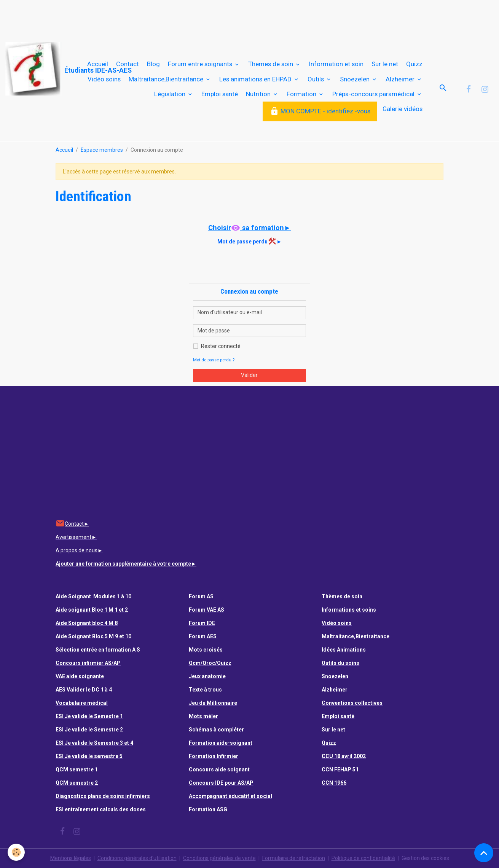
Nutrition (259, 94)
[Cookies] (16, 852)
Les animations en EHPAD (256, 79)
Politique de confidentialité (363, 858)
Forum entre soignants (201, 64)
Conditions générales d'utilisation (137, 858)
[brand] (40, 69)
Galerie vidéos (403, 109)
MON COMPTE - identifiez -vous (320, 111)
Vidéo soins (104, 79)
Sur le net (385, 64)
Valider (249, 375)
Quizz (414, 64)
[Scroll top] (484, 853)
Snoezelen (356, 79)
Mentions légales (71, 858)
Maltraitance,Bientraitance (167, 79)
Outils (316, 79)
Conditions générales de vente (219, 858)
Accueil (98, 64)
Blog (153, 64)
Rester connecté (221, 346)
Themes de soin (271, 64)
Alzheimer (401, 79)
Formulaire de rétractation (294, 858)
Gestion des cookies (425, 858)
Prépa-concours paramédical (374, 94)
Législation (171, 94)
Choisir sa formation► (249, 228)
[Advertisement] (139, 17)
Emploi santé (220, 94)
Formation (302, 94)
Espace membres (102, 150)
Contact (128, 64)
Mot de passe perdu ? (214, 360)
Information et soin (336, 64)
